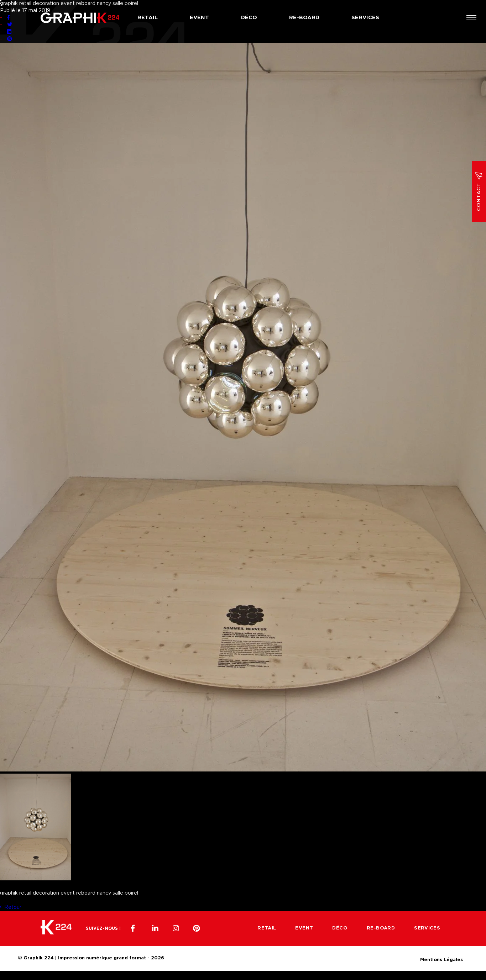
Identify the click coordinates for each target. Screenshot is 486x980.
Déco (249, 18)
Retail (148, 18)
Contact (479, 191)
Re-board (304, 18)
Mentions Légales (441, 959)
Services (365, 18)
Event (199, 18)
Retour (11, 907)
